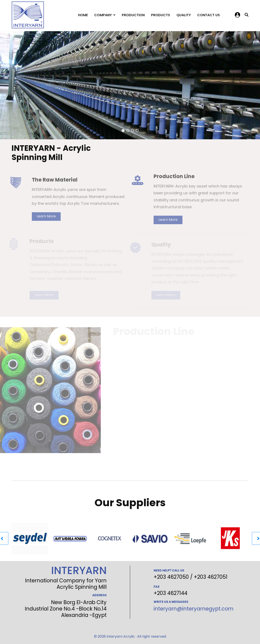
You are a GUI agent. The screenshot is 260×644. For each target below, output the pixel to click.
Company (103, 15)
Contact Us (209, 15)
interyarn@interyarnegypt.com (194, 609)
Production (133, 15)
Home (83, 15)
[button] (123, 131)
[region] (130, 85)
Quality (184, 15)
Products (161, 15)
